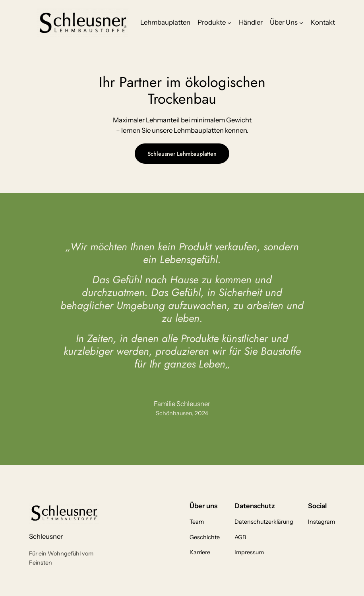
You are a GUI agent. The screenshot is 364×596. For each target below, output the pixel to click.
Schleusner (46, 536)
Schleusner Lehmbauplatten (182, 154)
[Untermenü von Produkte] (229, 22)
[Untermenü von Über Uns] (301, 22)
